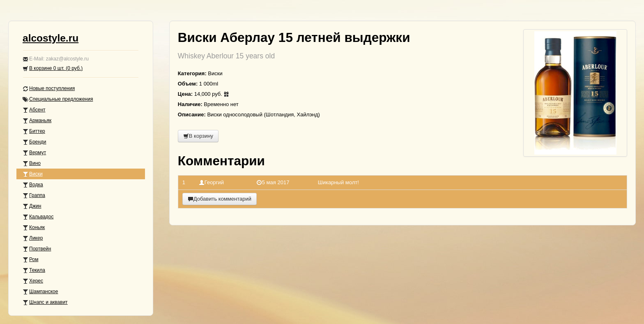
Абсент (34, 110)
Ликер (33, 238)
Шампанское (40, 292)
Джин (32, 206)
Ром (30, 260)
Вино (32, 163)
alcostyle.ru (51, 38)
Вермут (34, 153)
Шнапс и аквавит (45, 302)
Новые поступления (49, 89)
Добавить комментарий (220, 199)
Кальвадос (38, 217)
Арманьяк (37, 121)
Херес (33, 281)
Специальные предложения (58, 99)
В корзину (198, 136)
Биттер (34, 131)
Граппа (34, 196)
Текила (34, 270)
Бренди (34, 142)
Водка (33, 185)
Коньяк (34, 228)
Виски (33, 174)
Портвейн (37, 249)
